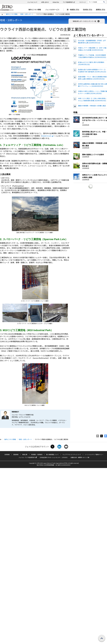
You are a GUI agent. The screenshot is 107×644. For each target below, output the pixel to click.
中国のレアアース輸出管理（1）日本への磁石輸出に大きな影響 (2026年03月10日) (92, 49)
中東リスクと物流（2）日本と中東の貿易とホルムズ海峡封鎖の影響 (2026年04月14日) (92, 99)
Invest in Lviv (47, 136)
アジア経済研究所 (69, 2)
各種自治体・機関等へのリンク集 (80, 457)
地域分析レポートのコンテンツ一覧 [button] (86, 21)
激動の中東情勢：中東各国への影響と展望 (92, 106)
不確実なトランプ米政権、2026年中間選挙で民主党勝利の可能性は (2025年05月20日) (92, 56)
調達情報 (16, 454)
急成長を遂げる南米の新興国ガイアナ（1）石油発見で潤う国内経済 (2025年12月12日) (92, 71)
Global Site (56, 2)
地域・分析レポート (27, 14)
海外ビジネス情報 (12, 14)
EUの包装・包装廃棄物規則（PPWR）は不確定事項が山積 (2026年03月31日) (92, 42)
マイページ (83, 2)
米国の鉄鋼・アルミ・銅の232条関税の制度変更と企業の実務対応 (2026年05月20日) (92, 78)
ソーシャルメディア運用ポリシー (94, 454)
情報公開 (25, 454)
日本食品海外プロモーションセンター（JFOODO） (54, 457)
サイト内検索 (88, 0)
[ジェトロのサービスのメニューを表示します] (53, 10)
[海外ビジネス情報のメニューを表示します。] (35, 10)
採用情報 (7, 454)
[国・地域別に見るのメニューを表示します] (74, 10)
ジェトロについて (32, 2)
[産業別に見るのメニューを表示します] (101, 10)
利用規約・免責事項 (37, 454)
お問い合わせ (45, 2)
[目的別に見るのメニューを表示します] (88, 10)
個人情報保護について (52, 454)
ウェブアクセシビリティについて (72, 454)
